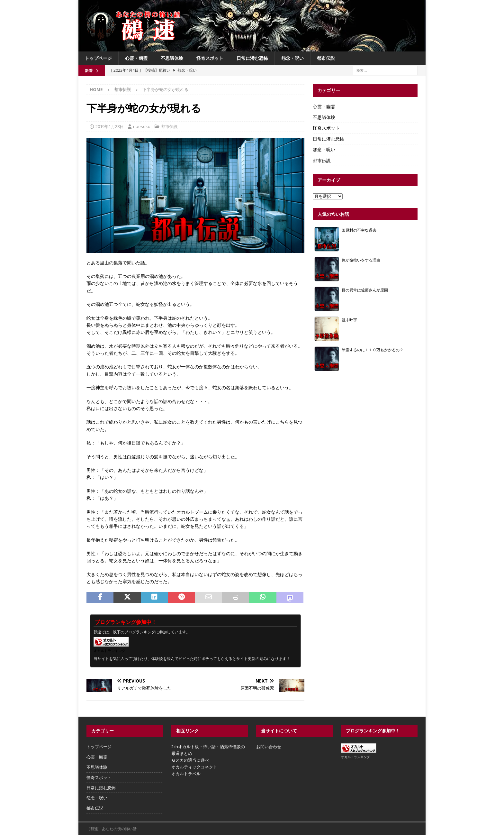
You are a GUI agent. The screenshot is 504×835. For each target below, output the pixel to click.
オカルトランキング (109, 651)
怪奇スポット (210, 58)
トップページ (98, 58)
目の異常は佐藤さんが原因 (365, 290)
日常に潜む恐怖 (252, 58)
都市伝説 (326, 58)
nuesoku (142, 126)
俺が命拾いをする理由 (361, 260)
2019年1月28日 (110, 126)
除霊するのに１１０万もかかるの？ (373, 350)
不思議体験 (172, 58)
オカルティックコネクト (194, 767)
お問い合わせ (269, 747)
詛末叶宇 (349, 320)
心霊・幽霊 (136, 58)
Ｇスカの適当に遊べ (190, 760)
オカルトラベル (186, 774)
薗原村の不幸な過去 (359, 230)
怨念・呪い (292, 58)
